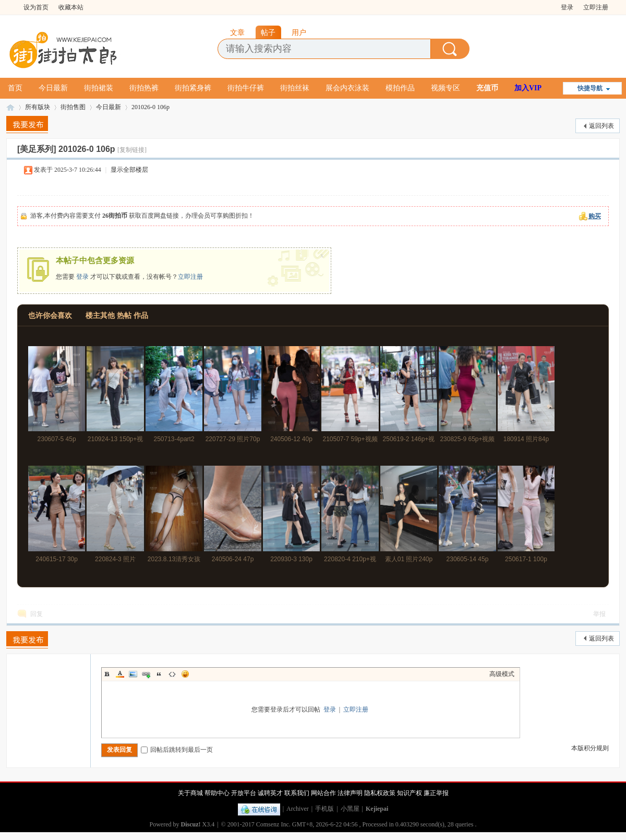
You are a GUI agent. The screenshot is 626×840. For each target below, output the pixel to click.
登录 (567, 7)
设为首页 (36, 7)
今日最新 (53, 88)
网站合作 (323, 793)
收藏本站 (71, 7)
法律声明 (350, 793)
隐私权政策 (380, 793)
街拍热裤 (144, 88)
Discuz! (191, 824)
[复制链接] (132, 150)
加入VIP (528, 88)
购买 (595, 216)
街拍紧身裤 (193, 88)
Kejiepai (377, 809)
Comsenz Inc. (273, 824)
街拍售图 (73, 107)
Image (133, 674)
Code (172, 674)
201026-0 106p (151, 107)
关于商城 (190, 793)
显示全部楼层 (129, 170)
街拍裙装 (99, 88)
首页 (15, 88)
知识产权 (410, 793)
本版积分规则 (590, 748)
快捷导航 (590, 88)
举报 (599, 614)
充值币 (487, 88)
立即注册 (596, 7)
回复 (37, 614)
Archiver (298, 809)
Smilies (185, 674)
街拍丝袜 (295, 88)
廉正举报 (436, 793)
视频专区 (446, 88)
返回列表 (601, 126)
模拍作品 (400, 88)
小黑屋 (350, 809)
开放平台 (244, 793)
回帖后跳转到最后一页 (177, 750)
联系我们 (297, 793)
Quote (159, 674)
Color (120, 674)
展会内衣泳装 (347, 88)
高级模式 (502, 674)
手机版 (324, 809)
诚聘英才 (270, 793)
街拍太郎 (10, 107)
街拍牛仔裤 (246, 88)
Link (146, 674)
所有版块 (38, 107)
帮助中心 (217, 793)
